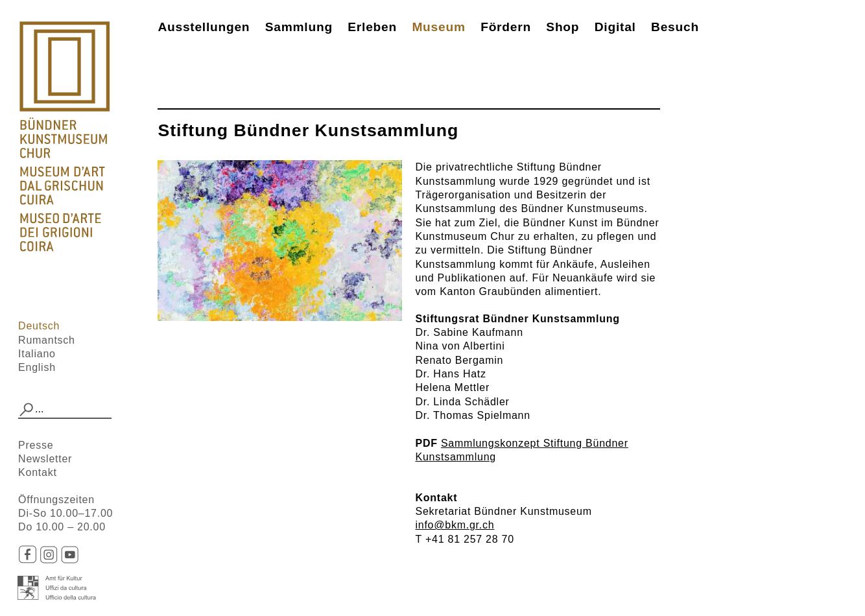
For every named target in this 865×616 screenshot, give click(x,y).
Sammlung (299, 27)
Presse (36, 445)
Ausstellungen (204, 27)
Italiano (37, 354)
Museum (438, 27)
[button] (27, 410)
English (37, 367)
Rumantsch (47, 340)
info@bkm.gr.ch (455, 525)
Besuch (675, 27)
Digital (615, 27)
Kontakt (38, 472)
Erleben (372, 27)
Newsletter (45, 459)
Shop (563, 27)
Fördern (506, 27)
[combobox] (65, 410)
